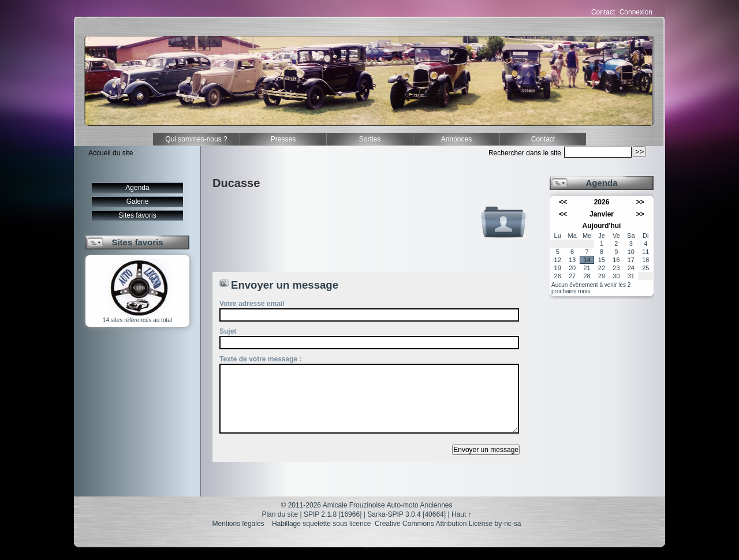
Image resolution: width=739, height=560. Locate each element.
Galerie (138, 201)
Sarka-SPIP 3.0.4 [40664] (406, 514)
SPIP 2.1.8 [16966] (333, 514)
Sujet (228, 331)
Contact (603, 12)
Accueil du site (111, 153)
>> (640, 202)
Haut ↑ (462, 514)
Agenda (137, 188)
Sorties (370, 139)
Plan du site (280, 514)
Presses (283, 139)
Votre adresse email (252, 304)
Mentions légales (238, 524)
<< (563, 202)
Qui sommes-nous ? (196, 139)
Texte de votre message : (261, 359)
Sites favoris (137, 215)
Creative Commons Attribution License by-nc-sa (448, 524)
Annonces (456, 139)
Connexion (636, 12)
